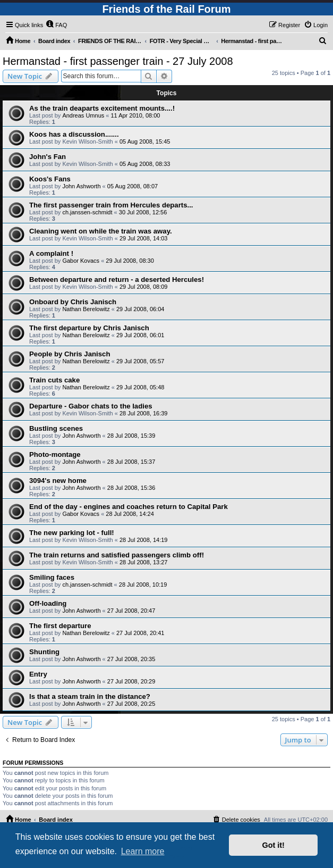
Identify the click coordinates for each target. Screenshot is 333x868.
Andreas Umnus (83, 115)
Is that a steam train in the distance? (90, 696)
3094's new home (58, 481)
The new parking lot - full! (72, 533)
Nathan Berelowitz (86, 309)
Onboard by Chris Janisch (73, 302)
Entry (38, 674)
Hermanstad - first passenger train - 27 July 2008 (118, 61)
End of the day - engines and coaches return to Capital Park (129, 507)
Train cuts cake (54, 380)
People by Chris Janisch (70, 354)
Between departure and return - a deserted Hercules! (117, 279)
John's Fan (48, 157)
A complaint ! (51, 253)
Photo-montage (55, 454)
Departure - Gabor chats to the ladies (91, 406)
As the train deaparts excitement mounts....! (102, 108)
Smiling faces (52, 577)
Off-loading (48, 603)
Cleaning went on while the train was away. (101, 231)
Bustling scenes (56, 428)
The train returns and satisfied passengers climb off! (117, 555)
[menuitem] (56, 25)
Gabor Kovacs (81, 261)
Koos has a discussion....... (74, 134)
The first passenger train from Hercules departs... (111, 205)
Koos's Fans (50, 179)
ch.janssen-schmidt (87, 212)
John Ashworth (81, 186)
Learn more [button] (143, 851)
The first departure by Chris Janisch (89, 328)
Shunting (44, 652)
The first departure (60, 626)
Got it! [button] (274, 845)
